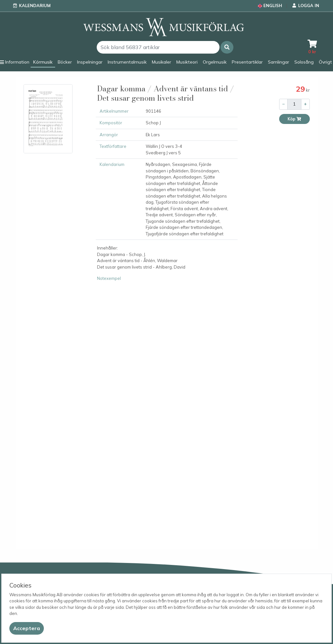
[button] (227, 47)
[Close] (27, 628)
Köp (294, 119)
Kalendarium (35, 5)
